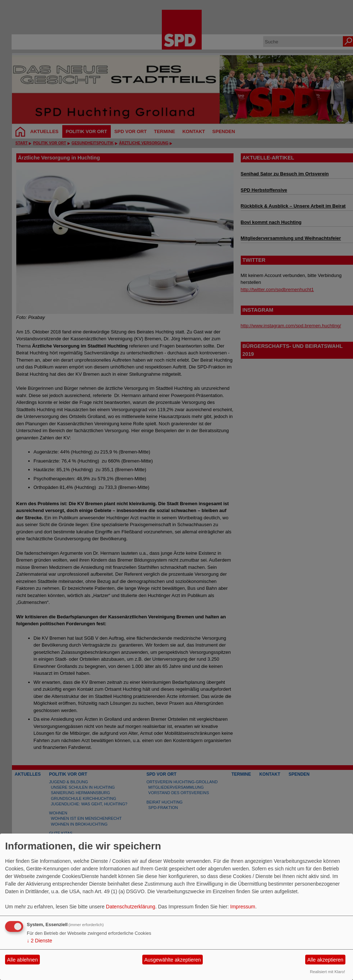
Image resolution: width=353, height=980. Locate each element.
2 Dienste (39, 941)
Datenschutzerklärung (131, 907)
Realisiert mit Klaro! (327, 972)
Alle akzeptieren (325, 960)
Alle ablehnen (23, 960)
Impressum (243, 907)
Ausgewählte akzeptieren (172, 960)
